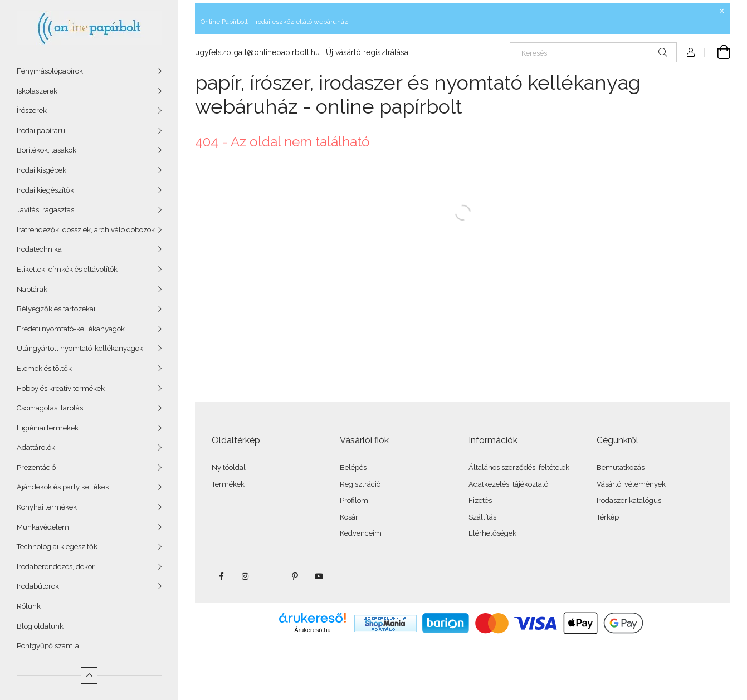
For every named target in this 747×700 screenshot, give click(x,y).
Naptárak (32, 289)
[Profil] (691, 52)
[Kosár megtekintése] (717, 52)
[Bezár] (722, 11)
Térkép (608, 517)
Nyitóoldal (229, 468)
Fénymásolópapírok (50, 71)
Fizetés (480, 500)
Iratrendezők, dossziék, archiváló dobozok (86, 230)
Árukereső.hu (312, 630)
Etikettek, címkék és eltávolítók (67, 269)
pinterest (295, 576)
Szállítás (482, 517)
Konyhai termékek (47, 507)
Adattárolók (36, 447)
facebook (221, 576)
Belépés (353, 468)
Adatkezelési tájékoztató (508, 484)
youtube (319, 576)
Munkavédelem (43, 527)
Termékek (228, 484)
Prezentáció (36, 468)
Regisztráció (360, 484)
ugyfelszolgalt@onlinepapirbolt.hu (257, 52)
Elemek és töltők (44, 368)
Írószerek (32, 111)
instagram (246, 576)
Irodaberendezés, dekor (56, 567)
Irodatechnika (39, 249)
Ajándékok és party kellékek (63, 487)
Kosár (349, 517)
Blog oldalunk (40, 626)
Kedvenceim (361, 533)
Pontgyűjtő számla (48, 646)
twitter (270, 576)
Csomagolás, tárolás (50, 408)
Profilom (354, 500)
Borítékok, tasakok (47, 150)
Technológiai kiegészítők (57, 547)
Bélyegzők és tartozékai (56, 309)
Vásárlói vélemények (631, 484)
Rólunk (29, 606)
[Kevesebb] (89, 675)
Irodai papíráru (41, 131)
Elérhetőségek (492, 533)
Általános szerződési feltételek (519, 468)
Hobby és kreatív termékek (61, 388)
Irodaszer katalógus (629, 500)
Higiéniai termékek (48, 428)
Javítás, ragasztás (45, 210)
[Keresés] (593, 52)
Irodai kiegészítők (45, 190)
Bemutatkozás (621, 468)
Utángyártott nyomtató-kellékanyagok (80, 348)
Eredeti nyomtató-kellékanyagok (71, 329)
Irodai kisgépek (41, 170)
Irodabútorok (38, 586)
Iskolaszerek (37, 91)
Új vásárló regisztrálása (367, 52)
